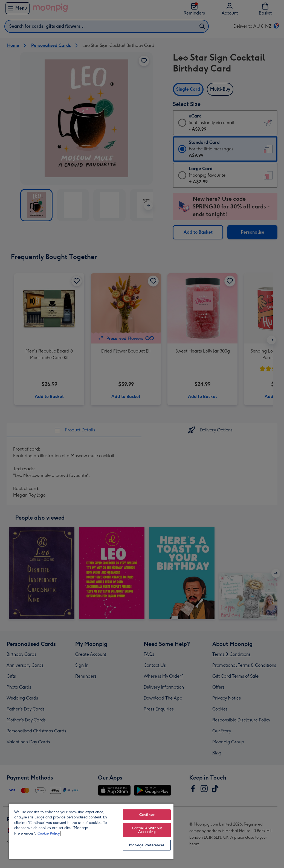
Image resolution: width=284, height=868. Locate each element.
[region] (91, 831)
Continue (147, 815)
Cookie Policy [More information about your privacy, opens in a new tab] (49, 833)
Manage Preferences (147, 845)
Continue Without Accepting (147, 830)
